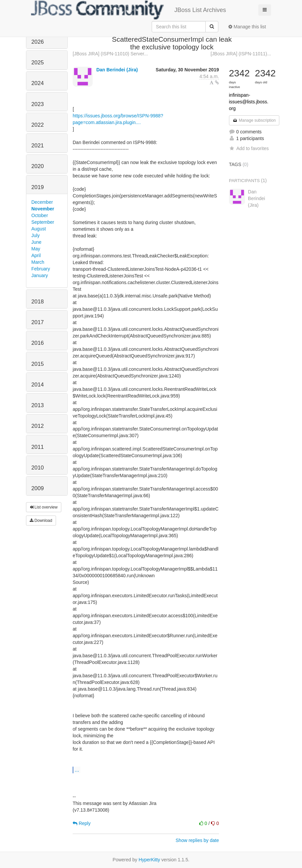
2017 (37, 322)
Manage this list (247, 27)
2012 (37, 426)
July (35, 235)
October (40, 215)
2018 (37, 302)
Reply (82, 823)
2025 (37, 63)
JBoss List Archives (128, 10)
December (42, 202)
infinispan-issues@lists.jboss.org (249, 102)
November (43, 209)
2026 (37, 42)
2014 (37, 385)
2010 (37, 468)
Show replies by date (197, 840)
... (77, 770)
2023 (37, 104)
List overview (44, 507)
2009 (37, 488)
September (43, 222)
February (41, 269)
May (36, 249)
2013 (37, 405)
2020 (37, 166)
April (36, 255)
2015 (37, 364)
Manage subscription (254, 120)
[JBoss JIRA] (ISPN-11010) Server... (110, 54)
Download (41, 521)
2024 (37, 83)
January (40, 275)
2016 (37, 343)
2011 (37, 447)
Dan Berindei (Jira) (117, 70)
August (39, 229)
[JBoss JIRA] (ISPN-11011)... (241, 54)
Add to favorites (249, 148)
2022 (37, 125)
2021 (37, 146)
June (36, 242)
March (38, 262)
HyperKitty (149, 860)
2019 (37, 187)
